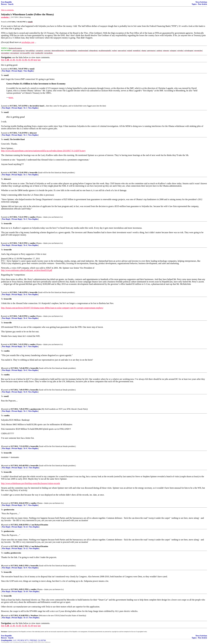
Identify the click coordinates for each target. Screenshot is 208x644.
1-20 (7, 60)
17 (2, 546)
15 (2, 503)
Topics (194, 4)
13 (2, 446)
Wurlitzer (34, 616)
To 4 (25, 245)
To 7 (25, 347)
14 (2, 466)
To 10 (26, 592)
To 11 (26, 468)
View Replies (28, 71)
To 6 (25, 370)
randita (32, 217)
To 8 (25, 392)
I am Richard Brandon (39, 525)
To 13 (26, 618)
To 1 (25, 108)
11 (2, 390)
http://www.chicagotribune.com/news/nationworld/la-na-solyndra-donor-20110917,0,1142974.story (43, 151)
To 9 (25, 448)
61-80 (24, 60)
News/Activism (201, 2)
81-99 (30, 60)
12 (2, 409)
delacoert (33, 133)
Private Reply (17, 71)
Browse (4, 4)
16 (2, 525)
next (35, 60)
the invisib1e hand (37, 106)
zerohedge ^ (6, 17)
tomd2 (32, 69)
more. (11, 97)
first (3, 60)
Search (11, 4)
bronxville (33, 173)
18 (2, 566)
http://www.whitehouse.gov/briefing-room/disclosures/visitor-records (31, 483)
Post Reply (6, 71)
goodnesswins (36, 409)
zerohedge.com (28, 42)
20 (2, 616)
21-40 (12, 60)
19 (2, 589)
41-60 (18, 60)
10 (2, 368)
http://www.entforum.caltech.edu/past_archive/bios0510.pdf (27, 270)
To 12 (26, 527)
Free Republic (6, 2)
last (39, 60)
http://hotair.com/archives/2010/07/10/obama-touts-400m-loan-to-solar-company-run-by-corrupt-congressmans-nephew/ (52, 308)
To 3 (25, 219)
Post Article (202, 4)
